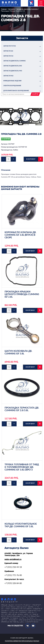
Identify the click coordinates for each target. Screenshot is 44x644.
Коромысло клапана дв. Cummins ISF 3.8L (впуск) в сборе (20, 235)
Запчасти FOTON (10, 46)
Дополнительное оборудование (16, 91)
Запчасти (11, 9)
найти (35, 94)
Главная (4, 9)
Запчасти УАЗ (8, 76)
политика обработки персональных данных (22, 641)
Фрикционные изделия (12, 81)
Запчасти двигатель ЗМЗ (13, 66)
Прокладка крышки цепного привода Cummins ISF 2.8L (22, 294)
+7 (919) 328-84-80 (13, 583)
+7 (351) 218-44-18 (13, 567)
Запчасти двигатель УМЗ (13, 71)
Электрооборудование (12, 86)
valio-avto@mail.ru (13, 559)
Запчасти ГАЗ (8, 56)
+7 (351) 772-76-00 (13, 575)
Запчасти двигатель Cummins (27, 9)
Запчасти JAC (8, 51)
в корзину (31, 159)
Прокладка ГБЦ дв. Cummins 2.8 (13, 11)
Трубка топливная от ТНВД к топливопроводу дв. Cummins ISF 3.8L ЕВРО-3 (22, 467)
